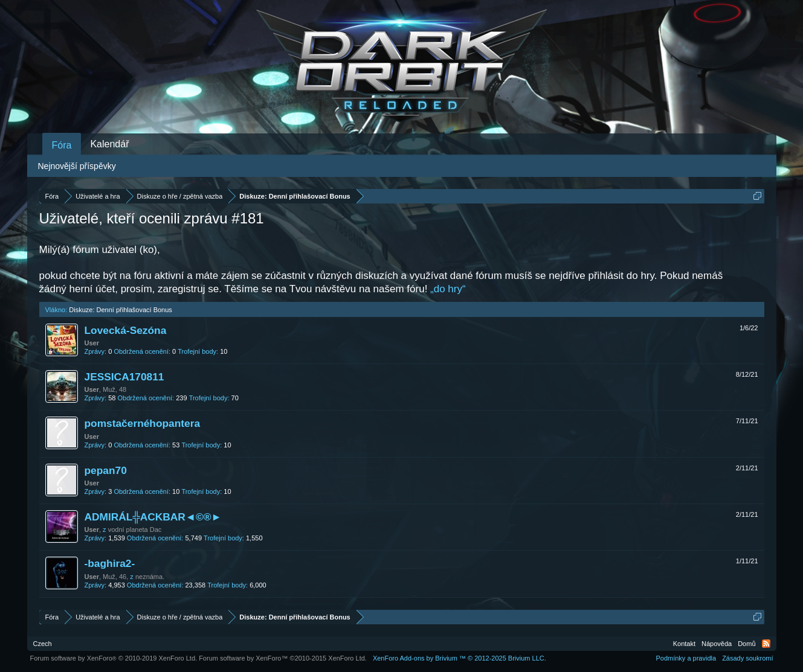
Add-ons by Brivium (460, 658)
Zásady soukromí (747, 658)
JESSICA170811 (124, 377)
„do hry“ (448, 289)
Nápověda (717, 644)
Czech (43, 644)
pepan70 (106, 470)
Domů (747, 644)
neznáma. (150, 577)
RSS (766, 644)
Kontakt (684, 644)
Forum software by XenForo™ (283, 658)
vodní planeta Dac (135, 530)
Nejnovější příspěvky (77, 166)
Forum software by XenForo (114, 658)
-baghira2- (110, 563)
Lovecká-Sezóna (126, 330)
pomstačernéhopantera (143, 423)
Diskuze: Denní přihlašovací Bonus (121, 310)
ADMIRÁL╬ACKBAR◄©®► (153, 517)
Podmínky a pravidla (686, 658)
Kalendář (109, 144)
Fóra (62, 145)
